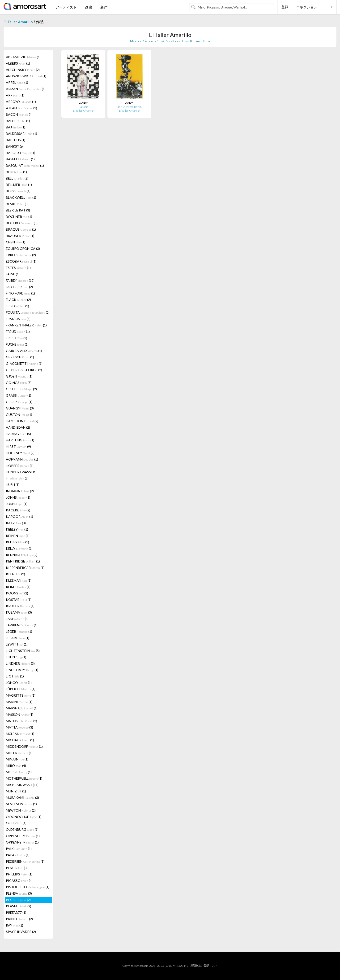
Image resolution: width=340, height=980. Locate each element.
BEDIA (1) (16, 172)
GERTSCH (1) (20, 357)
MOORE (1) (19, 772)
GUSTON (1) (19, 415)
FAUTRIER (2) (19, 287)
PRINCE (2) (19, 919)
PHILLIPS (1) (19, 874)
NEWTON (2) (21, 810)
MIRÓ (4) (16, 766)
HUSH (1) (13, 485)
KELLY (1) (19, 548)
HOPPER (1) (20, 466)
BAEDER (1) (18, 121)
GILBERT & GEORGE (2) (24, 370)
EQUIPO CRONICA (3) (23, 248)
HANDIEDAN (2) (18, 427)
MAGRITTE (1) (21, 695)
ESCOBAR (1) (21, 261)
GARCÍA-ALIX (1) (24, 351)
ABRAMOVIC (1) (23, 57)
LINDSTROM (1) (22, 670)
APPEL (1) (17, 82)
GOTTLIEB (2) (21, 389)
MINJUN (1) (17, 759)
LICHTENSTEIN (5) (23, 651)
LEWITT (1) (17, 644)
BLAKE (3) (17, 204)
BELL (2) (17, 178)
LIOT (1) (15, 676)
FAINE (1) (13, 274)
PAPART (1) (18, 855)
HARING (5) (18, 434)
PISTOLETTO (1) (28, 887)
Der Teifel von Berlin (129, 107)
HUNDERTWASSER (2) (20, 475)
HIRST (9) (18, 446)
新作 (104, 7)
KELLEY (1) (17, 542)
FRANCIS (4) (18, 319)
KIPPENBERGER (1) (25, 568)
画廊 (89, 7)
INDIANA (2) (20, 491)
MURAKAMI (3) (22, 798)
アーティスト (66, 7)
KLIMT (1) (18, 587)
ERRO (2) (21, 255)
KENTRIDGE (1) (23, 561)
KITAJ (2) (15, 574)
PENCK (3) (17, 868)
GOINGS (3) (19, 383)
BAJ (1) (16, 127)
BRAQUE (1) (21, 229)
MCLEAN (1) (20, 734)
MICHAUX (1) (20, 740)
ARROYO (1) (21, 102)
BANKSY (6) (15, 146)
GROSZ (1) (19, 402)
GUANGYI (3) (20, 408)
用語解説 (196, 966)
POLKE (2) (18, 900)
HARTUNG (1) (20, 440)
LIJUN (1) (16, 657)
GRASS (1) (19, 395)
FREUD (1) (18, 332)
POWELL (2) (19, 906)
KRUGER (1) (20, 606)
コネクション (307, 7)
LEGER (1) (19, 631)
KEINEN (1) (18, 536)
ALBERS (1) (18, 63)
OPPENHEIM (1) (23, 836)
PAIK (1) (19, 849)
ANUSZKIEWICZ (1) (26, 76)
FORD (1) (17, 306)
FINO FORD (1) (20, 293)
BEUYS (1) (18, 191)
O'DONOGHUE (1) (24, 817)
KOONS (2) (17, 593)
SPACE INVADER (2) (21, 932)
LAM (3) (17, 619)
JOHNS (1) (18, 497)
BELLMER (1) (19, 185)
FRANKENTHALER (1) (26, 325)
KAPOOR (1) (19, 516)
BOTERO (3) (22, 223)
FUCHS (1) (17, 344)
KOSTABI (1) (19, 600)
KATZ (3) (16, 523)
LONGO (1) (19, 683)
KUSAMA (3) (19, 612)
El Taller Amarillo (18, 22)
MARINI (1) (19, 702)
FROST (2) (17, 338)
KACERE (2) (18, 510)
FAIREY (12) (20, 280)
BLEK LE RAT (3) (18, 210)
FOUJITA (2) (28, 312)
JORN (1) (17, 504)
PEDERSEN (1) (25, 861)
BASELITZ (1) (20, 159)
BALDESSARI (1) (21, 134)
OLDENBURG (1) (22, 829)
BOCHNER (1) (19, 217)
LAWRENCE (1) (22, 625)
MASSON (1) (20, 714)
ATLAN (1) (21, 108)
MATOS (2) (21, 721)
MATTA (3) (19, 727)
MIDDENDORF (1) (24, 746)
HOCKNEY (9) (20, 453)
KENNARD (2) (22, 555)
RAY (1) (15, 925)
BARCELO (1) (21, 153)
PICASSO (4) (19, 881)
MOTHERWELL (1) (24, 778)
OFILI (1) (16, 823)
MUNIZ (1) (16, 791)
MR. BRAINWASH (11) (22, 785)
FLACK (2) (18, 300)
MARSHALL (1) (22, 708)
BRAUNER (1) (20, 236)
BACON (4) (19, 114)
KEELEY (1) (17, 529)
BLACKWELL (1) (21, 197)
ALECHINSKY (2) (23, 70)
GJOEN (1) (19, 376)
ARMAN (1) (26, 89)
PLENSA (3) (19, 893)
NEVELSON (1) (21, 804)
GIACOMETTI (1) (24, 363)
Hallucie (83, 107)
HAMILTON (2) (22, 421)
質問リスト (211, 966)
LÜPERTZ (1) (21, 689)
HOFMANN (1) (22, 459)
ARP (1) (15, 95)
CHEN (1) (16, 242)
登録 (285, 7)
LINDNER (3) (20, 663)
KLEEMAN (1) (19, 580)
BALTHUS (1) (16, 140)
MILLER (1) (19, 753)
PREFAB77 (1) (16, 912)
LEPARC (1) (18, 638)
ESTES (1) (18, 268)
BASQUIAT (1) (25, 165)
